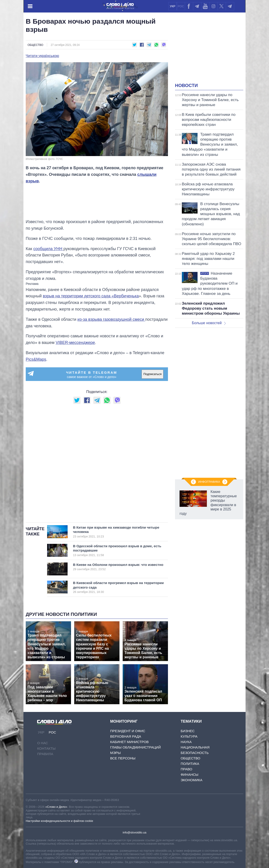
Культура (189, 736)
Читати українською (42, 56)
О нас (42, 743)
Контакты (46, 748)
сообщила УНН (48, 249)
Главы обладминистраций (136, 747)
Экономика (192, 780)
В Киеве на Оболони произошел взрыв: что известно (118, 567)
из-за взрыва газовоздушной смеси (111, 319)
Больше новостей (209, 323)
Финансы (190, 775)
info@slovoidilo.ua (134, 832)
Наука (186, 742)
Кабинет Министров (129, 742)
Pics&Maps (36, 359)
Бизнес (188, 731)
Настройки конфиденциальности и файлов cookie (59, 821)
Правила (45, 754)
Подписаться (152, 374)
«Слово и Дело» (56, 807)
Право (187, 769)
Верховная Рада (126, 736)
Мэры (115, 753)
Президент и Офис (128, 731)
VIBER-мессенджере (75, 343)
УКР (173, 6)
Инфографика (209, 482)
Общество (35, 45)
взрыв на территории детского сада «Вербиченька (91, 296)
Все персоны (123, 758)
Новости (186, 85)
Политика (190, 764)
